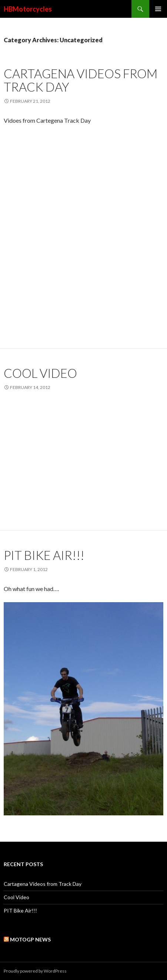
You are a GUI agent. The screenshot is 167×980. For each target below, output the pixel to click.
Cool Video (40, 373)
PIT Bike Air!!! (44, 555)
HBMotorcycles (28, 9)
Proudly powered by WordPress (35, 971)
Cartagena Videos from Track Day (81, 80)
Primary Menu (158, 9)
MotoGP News (30, 939)
